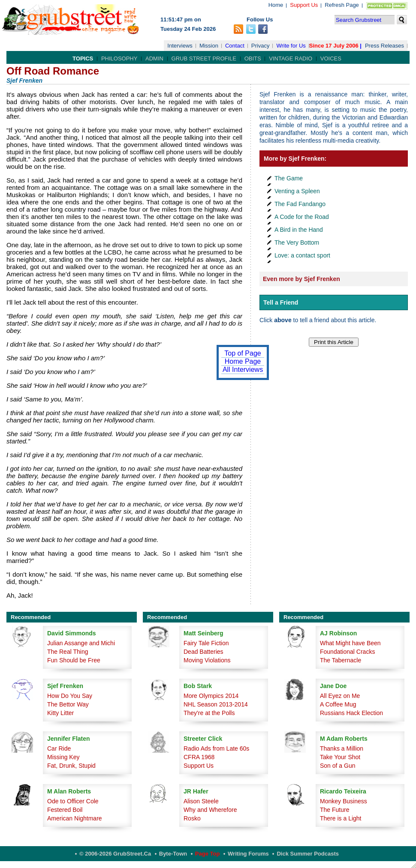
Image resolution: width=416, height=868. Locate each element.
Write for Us (291, 46)
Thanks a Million (342, 748)
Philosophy (119, 58)
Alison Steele (201, 801)
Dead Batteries (203, 652)
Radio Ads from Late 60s (216, 748)
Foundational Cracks (347, 652)
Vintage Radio (291, 58)
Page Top (208, 854)
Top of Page (243, 353)
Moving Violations (207, 660)
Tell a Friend (281, 302)
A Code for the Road (302, 217)
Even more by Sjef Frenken (301, 279)
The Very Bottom (297, 242)
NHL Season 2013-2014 (216, 704)
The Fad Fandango (300, 204)
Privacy (261, 46)
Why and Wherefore (210, 810)
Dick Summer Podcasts (308, 854)
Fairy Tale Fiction (206, 643)
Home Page (243, 361)
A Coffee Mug (338, 704)
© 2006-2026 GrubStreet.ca (115, 854)
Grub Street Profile (204, 58)
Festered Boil (65, 810)
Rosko (192, 818)
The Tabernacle (341, 660)
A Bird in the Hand (299, 230)
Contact (235, 46)
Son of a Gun (338, 766)
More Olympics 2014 (211, 696)
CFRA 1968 (199, 757)
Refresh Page (342, 5)
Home (276, 5)
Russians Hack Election (351, 713)
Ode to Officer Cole (73, 801)
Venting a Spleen (297, 191)
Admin (154, 58)
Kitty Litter (60, 713)
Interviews (180, 46)
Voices (331, 58)
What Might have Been (350, 643)
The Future (335, 810)
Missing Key (63, 757)
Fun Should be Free (74, 660)
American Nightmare (75, 818)
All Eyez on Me (340, 696)
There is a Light (341, 818)
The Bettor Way (68, 704)
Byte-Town (173, 854)
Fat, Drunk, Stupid (71, 766)
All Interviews (243, 370)
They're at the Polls (209, 713)
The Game (289, 178)
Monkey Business (344, 801)
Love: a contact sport (302, 255)
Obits (253, 58)
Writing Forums (248, 854)
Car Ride (59, 748)
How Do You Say (70, 696)
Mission (209, 46)
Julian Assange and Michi (81, 643)
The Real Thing (68, 652)
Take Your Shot (340, 757)
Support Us (304, 5)
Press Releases (384, 46)
